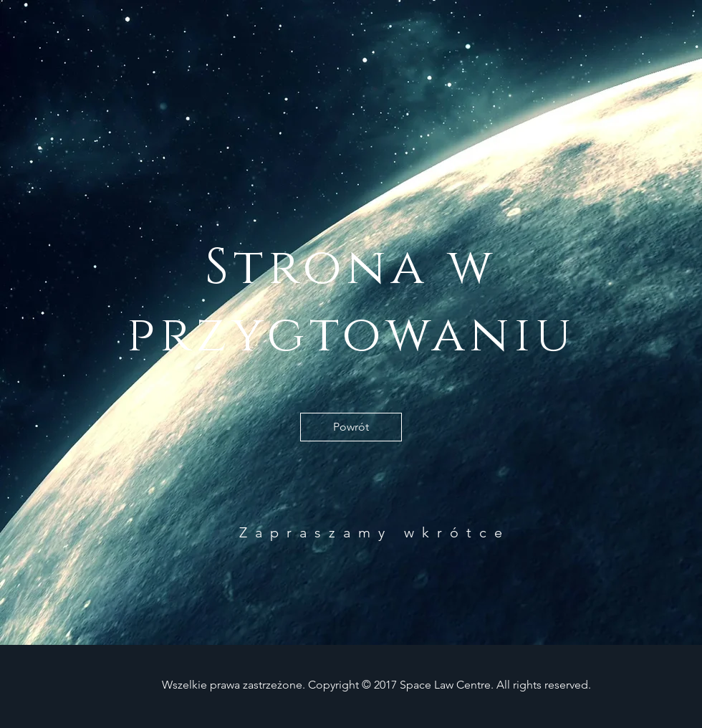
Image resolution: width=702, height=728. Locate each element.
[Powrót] (351, 427)
